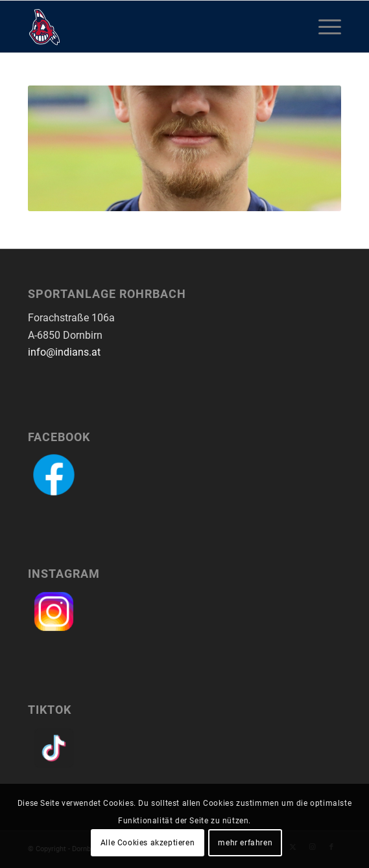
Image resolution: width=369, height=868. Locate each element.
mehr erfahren (245, 843)
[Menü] (323, 27)
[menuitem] (323, 27)
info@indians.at (64, 352)
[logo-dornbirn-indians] (153, 27)
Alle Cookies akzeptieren (148, 843)
